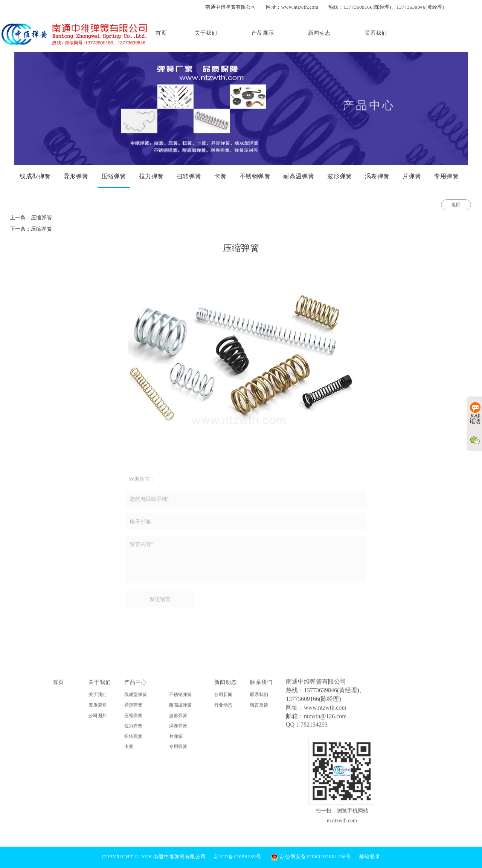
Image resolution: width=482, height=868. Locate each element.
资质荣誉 (98, 708)
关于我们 (100, 686)
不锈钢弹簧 (180, 698)
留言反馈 (259, 708)
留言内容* (246, 563)
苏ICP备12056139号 (237, 857)
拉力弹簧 (133, 729)
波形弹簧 (178, 719)
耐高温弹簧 (180, 708)
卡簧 (129, 750)
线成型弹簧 (136, 698)
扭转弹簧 (133, 739)
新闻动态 (226, 686)
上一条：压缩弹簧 (31, 218)
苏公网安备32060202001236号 (311, 857)
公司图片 (98, 719)
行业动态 (223, 708)
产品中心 (136, 686)
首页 (58, 686)
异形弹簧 (133, 708)
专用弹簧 (178, 750)
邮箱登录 (370, 857)
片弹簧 (176, 739)
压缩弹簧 (133, 719)
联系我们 (261, 686)
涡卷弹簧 (178, 729)
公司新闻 (223, 698)
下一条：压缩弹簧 (31, 229)
